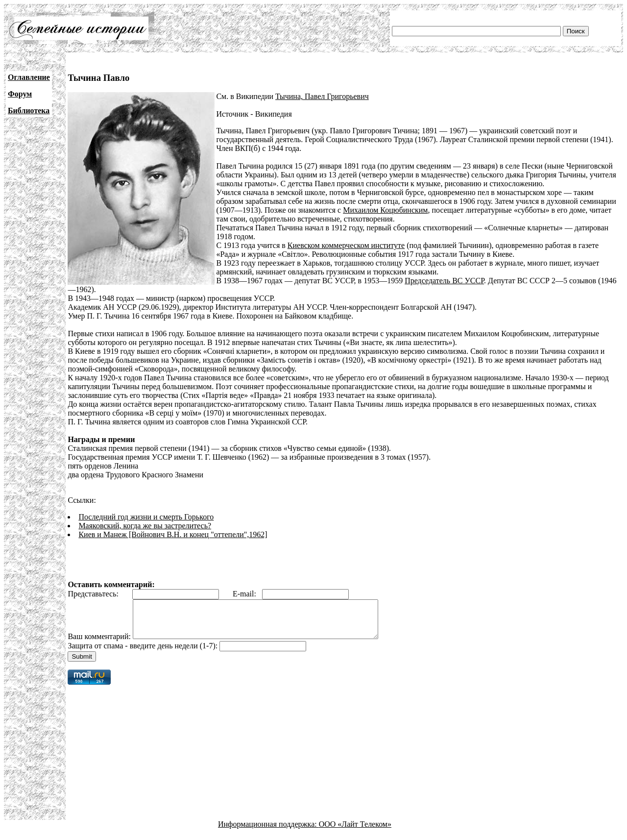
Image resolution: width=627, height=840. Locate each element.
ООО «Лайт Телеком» (355, 831)
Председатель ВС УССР (444, 281)
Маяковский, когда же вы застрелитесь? (145, 526)
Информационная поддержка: (268, 831)
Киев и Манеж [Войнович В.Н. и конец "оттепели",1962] (173, 534)
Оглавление (29, 77)
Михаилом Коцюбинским (385, 210)
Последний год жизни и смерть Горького (146, 517)
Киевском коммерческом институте (346, 245)
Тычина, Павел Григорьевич (322, 96)
